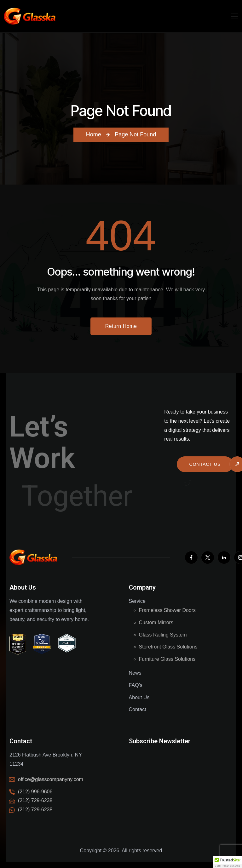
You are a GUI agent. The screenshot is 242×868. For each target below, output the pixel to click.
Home (94, 134)
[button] (228, 862)
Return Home (121, 326)
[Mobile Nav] (235, 16)
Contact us (205, 464)
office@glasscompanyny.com (51, 779)
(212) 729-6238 (35, 810)
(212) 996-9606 (35, 792)
